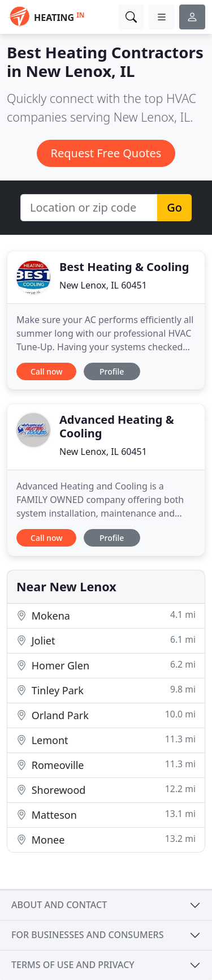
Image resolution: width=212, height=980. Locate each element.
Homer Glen (106, 665)
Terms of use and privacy (73, 965)
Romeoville (106, 765)
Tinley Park (106, 690)
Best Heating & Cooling (124, 267)
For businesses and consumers (87, 935)
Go (174, 207)
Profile (112, 371)
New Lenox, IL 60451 (103, 285)
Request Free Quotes (106, 153)
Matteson (106, 814)
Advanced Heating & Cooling (117, 426)
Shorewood (106, 790)
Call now (46, 371)
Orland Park (106, 715)
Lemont (106, 740)
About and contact (59, 905)
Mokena (106, 615)
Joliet (106, 640)
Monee (106, 839)
